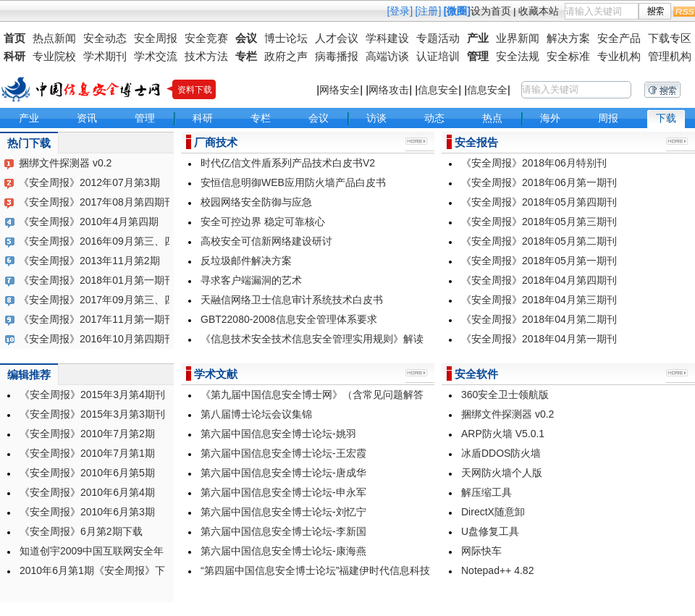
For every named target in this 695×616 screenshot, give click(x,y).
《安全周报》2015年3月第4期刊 (92, 395)
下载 (666, 118)
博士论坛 (286, 38)
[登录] (400, 11)
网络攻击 (389, 90)
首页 (14, 38)
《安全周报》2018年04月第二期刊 (539, 319)
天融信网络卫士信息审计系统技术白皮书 (292, 300)
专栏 (246, 56)
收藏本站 (539, 11)
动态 (434, 118)
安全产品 (619, 38)
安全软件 (476, 374)
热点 (492, 118)
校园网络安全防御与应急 (256, 202)
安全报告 (476, 142)
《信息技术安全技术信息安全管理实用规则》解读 (312, 339)
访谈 (376, 118)
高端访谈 (387, 56)
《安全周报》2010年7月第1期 (87, 453)
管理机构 (670, 56)
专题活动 (438, 38)
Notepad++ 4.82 (497, 570)
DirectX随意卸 (493, 512)
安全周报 (156, 38)
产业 (478, 38)
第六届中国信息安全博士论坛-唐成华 (283, 473)
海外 (550, 118)
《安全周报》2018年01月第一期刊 (97, 280)
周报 (608, 118)
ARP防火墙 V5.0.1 (503, 434)
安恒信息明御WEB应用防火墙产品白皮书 (293, 182)
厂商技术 (216, 142)
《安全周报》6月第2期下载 (81, 531)
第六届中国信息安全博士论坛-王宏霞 (283, 453)
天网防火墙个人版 (502, 473)
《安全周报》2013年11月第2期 (89, 261)
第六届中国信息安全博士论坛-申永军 (283, 492)
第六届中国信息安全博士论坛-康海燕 (283, 551)
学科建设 (387, 38)
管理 (478, 56)
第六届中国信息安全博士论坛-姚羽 (278, 434)
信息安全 (438, 90)
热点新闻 (54, 38)
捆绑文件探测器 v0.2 (65, 163)
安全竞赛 (206, 38)
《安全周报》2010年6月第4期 (87, 492)
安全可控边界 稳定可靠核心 (263, 221)
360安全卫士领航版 (505, 395)
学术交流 (156, 56)
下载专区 (670, 38)
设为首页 (491, 11)
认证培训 (438, 56)
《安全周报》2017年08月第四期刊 (97, 202)
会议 (246, 38)
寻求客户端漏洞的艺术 (251, 280)
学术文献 (216, 374)
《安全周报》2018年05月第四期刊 (539, 202)
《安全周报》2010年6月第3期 (87, 512)
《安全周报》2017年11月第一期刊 (97, 319)
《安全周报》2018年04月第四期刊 (539, 280)
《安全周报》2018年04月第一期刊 (539, 339)
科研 (14, 56)
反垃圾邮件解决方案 (246, 261)
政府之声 (286, 56)
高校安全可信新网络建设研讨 (266, 241)
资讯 (87, 118)
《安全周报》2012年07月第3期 (89, 182)
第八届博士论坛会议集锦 (256, 414)
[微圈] (457, 11)
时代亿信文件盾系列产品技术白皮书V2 (288, 163)
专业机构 (619, 56)
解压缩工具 (486, 492)
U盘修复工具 (490, 531)
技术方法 (206, 56)
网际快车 (481, 551)
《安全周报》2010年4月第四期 (89, 221)
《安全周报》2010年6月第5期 (87, 473)
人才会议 (337, 38)
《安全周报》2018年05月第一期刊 (539, 261)
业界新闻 (518, 38)
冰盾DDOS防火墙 (501, 453)
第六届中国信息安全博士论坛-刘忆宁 (283, 512)
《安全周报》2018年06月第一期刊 (539, 182)
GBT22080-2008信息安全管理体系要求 (289, 319)
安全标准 (568, 56)
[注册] (429, 11)
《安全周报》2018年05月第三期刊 (539, 221)
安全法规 (518, 56)
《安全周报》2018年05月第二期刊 (539, 241)
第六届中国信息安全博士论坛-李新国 (283, 531)
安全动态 (105, 38)
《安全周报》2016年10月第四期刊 (97, 339)
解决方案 (568, 38)
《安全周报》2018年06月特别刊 (534, 163)
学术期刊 (105, 56)
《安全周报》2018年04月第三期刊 (539, 300)
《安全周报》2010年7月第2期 (87, 434)
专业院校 (54, 56)
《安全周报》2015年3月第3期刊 (92, 414)
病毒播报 (337, 56)
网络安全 (340, 90)
